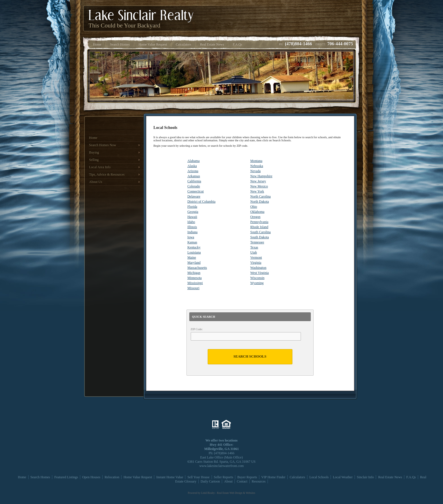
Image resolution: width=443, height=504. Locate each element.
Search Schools (250, 356)
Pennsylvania (259, 222)
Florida (192, 207)
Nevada (256, 171)
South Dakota (260, 237)
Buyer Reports (247, 477)
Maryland (194, 263)
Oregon (255, 217)
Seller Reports (223, 477)
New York (257, 191)
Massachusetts (197, 268)
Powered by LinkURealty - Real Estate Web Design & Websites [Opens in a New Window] (221, 493)
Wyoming (257, 283)
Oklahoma (257, 212)
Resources (259, 481)
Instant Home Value (170, 477)
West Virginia (260, 273)
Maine (192, 258)
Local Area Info (100, 167)
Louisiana (194, 252)
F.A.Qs (411, 477)
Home (93, 138)
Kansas (192, 242)
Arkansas (194, 176)
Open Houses (91, 477)
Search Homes (40, 477)
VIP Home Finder (273, 477)
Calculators (297, 477)
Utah (254, 252)
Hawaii (192, 217)
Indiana (192, 232)
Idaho (191, 222)
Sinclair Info (365, 477)
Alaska (192, 166)
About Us (95, 182)
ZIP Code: (197, 329)
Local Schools (319, 477)
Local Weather (343, 477)
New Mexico (259, 186)
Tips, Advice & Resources (107, 174)
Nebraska (257, 166)
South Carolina (260, 232)
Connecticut (196, 191)
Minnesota (195, 278)
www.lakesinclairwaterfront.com (221, 466)
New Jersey (258, 181)
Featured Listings (66, 477)
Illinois (192, 227)
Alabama (193, 161)
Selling (94, 160)
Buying (94, 152)
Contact (242, 481)
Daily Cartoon (210, 481)
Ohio (254, 207)
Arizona (193, 171)
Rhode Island (259, 227)
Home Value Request (138, 477)
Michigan (194, 273)
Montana (256, 161)
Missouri (193, 288)
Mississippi (195, 283)
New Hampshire (261, 176)
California (194, 181)
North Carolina (260, 196)
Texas (254, 247)
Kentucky (194, 247)
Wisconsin (257, 278)
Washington (258, 268)
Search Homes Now (103, 145)
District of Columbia (201, 202)
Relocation (112, 477)
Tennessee (257, 242)
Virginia (256, 263)
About (228, 481)
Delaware (194, 196)
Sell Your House (198, 477)
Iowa (191, 237)
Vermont (256, 258)
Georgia (193, 212)
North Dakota (260, 202)
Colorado (194, 186)
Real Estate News (390, 477)
